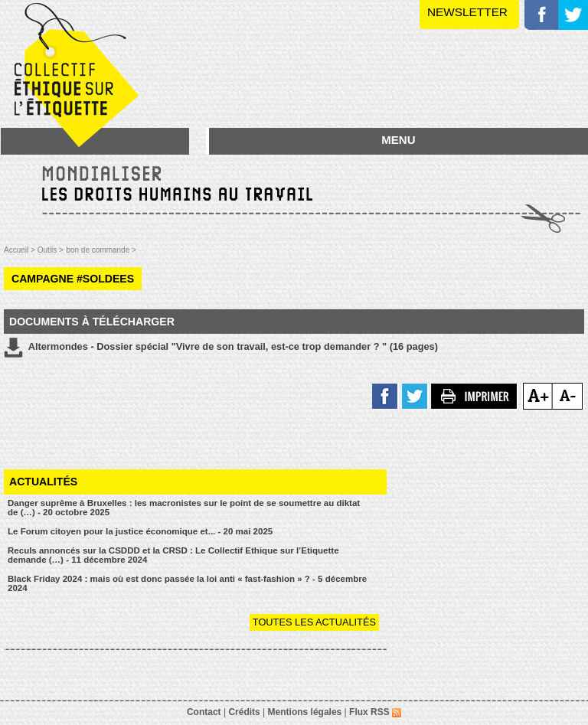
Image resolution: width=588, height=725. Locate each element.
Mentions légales (305, 712)
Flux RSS (375, 712)
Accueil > (21, 250)
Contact (204, 712)
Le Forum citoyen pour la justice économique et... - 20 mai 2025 (140, 531)
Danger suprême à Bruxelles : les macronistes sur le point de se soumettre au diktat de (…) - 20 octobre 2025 (184, 508)
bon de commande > (101, 250)
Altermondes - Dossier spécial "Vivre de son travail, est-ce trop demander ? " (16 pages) (221, 348)
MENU (398, 140)
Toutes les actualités (314, 622)
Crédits (244, 712)
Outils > (51, 250)
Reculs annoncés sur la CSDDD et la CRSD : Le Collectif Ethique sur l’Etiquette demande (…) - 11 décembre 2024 (173, 555)
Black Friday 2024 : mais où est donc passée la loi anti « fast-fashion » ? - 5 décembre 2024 (187, 584)
